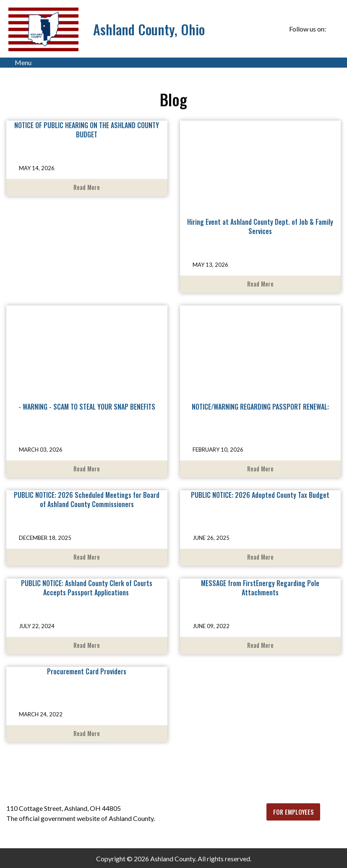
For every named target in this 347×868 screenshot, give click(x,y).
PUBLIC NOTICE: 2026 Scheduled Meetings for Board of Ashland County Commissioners (87, 500)
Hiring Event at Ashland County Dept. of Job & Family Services (260, 226)
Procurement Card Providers (87, 671)
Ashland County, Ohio (149, 29)
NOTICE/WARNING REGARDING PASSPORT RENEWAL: (260, 407)
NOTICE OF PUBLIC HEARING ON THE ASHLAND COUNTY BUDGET (87, 130)
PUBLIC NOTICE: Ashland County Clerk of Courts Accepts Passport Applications (87, 588)
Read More (87, 187)
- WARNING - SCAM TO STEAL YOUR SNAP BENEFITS (87, 407)
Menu (19, 63)
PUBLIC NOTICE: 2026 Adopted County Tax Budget (260, 495)
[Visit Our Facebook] (334, 29)
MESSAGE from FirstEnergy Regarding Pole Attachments (260, 588)
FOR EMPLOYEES (294, 812)
